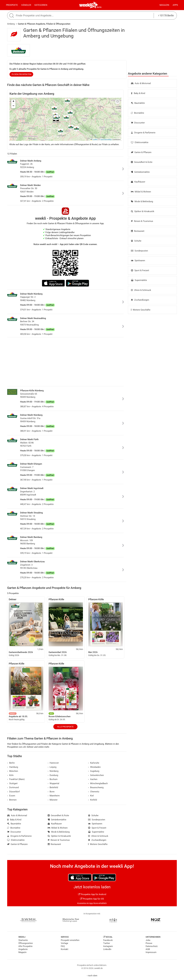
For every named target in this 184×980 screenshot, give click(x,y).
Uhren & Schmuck (141, 290)
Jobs (148, 940)
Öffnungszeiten (26, 943)
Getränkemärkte (140, 172)
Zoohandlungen (140, 300)
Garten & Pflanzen (141, 152)
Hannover (53, 763)
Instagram (108, 946)
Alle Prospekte (65, 727)
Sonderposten (139, 251)
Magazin (164, 5)
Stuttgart (12, 783)
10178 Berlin (166, 15)
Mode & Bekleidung (142, 201)
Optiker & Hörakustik (143, 211)
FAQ (63, 946)
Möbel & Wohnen (141, 192)
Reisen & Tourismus (142, 221)
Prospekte (12, 5)
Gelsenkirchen (96, 775)
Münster (53, 800)
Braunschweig (96, 787)
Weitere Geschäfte (141, 310)
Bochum (53, 779)
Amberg (11, 24)
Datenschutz (152, 946)
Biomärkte (137, 113)
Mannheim (54, 796)
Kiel (91, 796)
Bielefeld (53, 787)
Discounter (138, 123)
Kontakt (65, 949)
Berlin (99, 7)
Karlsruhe (94, 763)
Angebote (23, 949)
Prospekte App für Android (92, 894)
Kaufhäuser (138, 182)
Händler (26, 5)
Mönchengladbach (98, 783)
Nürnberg (53, 771)
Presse (149, 943)
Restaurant (138, 231)
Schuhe (136, 241)
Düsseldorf (13, 792)
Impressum (151, 952)
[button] (117, 102)
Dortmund (13, 787)
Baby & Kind (138, 93)
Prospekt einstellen (70, 940)
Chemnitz (94, 792)
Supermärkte (139, 280)
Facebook (108, 940)
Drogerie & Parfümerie (143, 133)
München (13, 771)
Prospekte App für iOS (92, 899)
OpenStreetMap (106, 140)
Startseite (23, 940)
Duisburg (53, 775)
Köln (10, 775)
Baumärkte (138, 103)
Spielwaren (138, 261)
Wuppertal (54, 783)
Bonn (51, 792)
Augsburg (94, 771)
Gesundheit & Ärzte (142, 162)
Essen (11, 796)
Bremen (12, 800)
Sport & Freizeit (140, 270)
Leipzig (52, 767)
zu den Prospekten (21, 74)
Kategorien (41, 5)
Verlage (64, 943)
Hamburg (13, 767)
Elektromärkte (140, 142)
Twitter (107, 943)
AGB (148, 949)
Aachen (93, 779)
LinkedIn (107, 949)
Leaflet (94, 140)
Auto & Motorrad (141, 83)
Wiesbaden (94, 767)
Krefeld (93, 800)
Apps (175, 5)
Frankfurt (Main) (16, 779)
